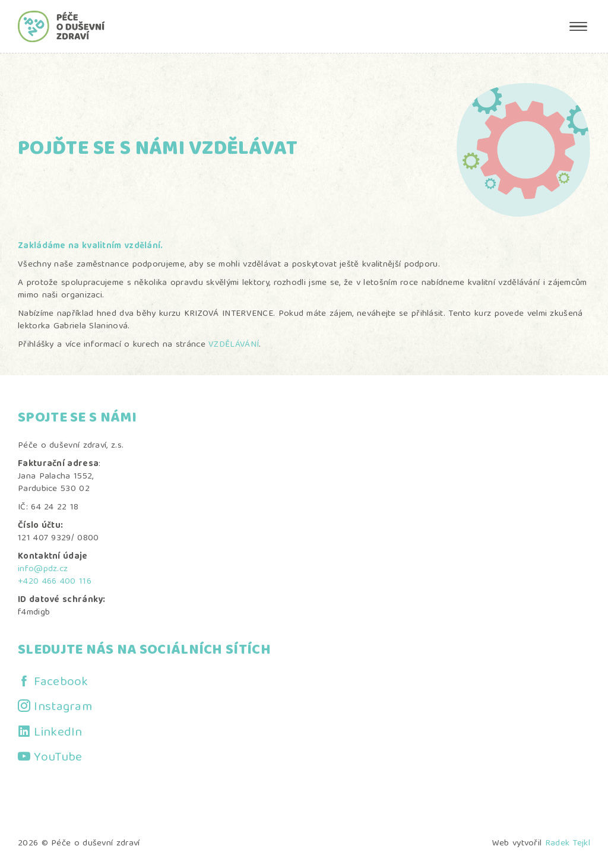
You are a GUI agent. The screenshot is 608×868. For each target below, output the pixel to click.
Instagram (63, 707)
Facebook (61, 682)
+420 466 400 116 (55, 582)
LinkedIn (58, 733)
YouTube (58, 758)
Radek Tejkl (568, 844)
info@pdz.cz (43, 569)
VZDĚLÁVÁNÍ (234, 345)
